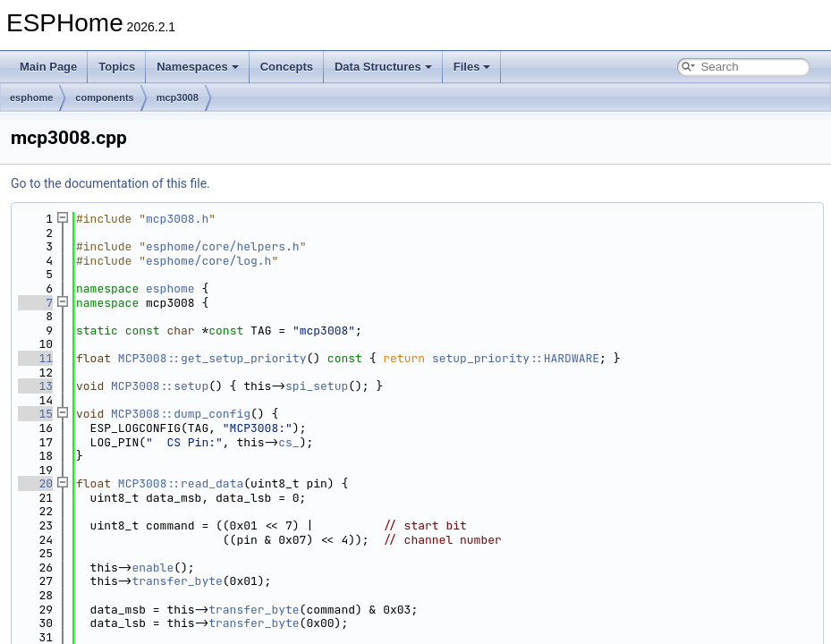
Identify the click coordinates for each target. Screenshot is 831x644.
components (104, 97)
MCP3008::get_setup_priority (212, 358)
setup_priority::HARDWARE (516, 358)
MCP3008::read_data (181, 483)
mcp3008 (178, 97)
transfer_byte (177, 581)
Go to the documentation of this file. (110, 183)
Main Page (48, 67)
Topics (117, 67)
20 (35, 483)
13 (35, 386)
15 (35, 414)
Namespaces (198, 67)
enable (153, 568)
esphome (31, 97)
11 (35, 358)
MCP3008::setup (160, 386)
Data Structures (383, 67)
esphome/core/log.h (208, 261)
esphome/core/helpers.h (223, 246)
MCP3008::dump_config (181, 414)
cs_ (288, 442)
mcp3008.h (177, 219)
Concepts (287, 67)
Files (472, 67)
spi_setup (317, 386)
